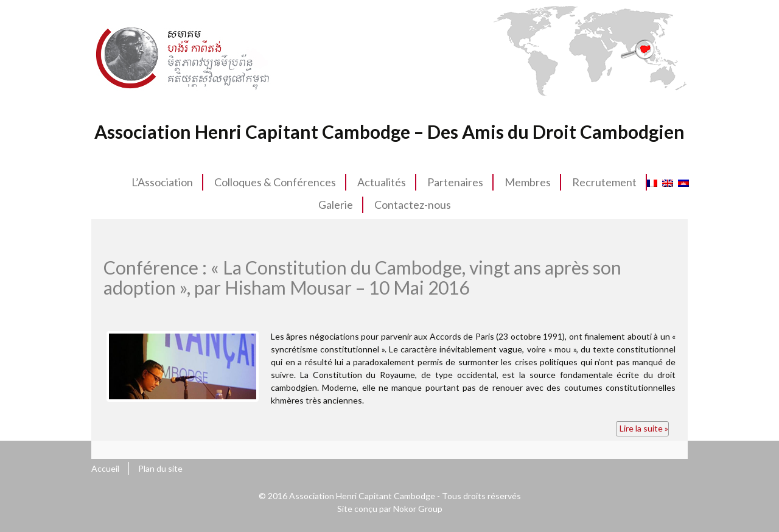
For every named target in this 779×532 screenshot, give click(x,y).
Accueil (105, 468)
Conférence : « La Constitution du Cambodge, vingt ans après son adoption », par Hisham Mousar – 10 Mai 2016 (362, 277)
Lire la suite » (644, 428)
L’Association (162, 182)
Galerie (336, 205)
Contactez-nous (413, 205)
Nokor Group (418, 509)
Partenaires (455, 182)
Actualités (382, 182)
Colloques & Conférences (275, 182)
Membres (528, 182)
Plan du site (160, 468)
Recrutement (604, 182)
